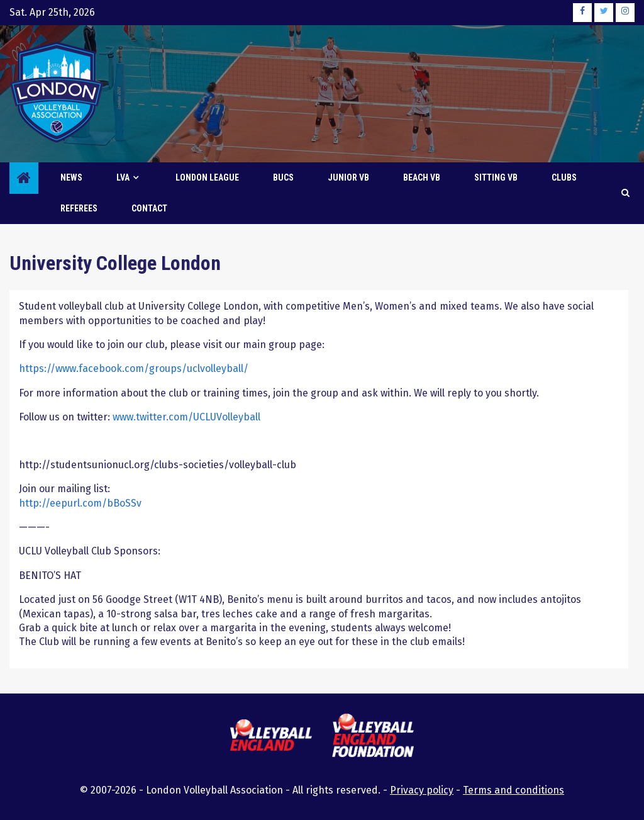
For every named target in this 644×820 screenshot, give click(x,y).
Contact (149, 208)
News (71, 177)
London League (207, 177)
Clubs (564, 177)
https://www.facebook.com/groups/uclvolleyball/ (134, 368)
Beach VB (422, 177)
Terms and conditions (514, 790)
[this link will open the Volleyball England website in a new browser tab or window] (271, 737)
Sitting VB (496, 177)
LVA (123, 177)
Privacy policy (422, 790)
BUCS (283, 177)
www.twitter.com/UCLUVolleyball (186, 417)
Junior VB (348, 177)
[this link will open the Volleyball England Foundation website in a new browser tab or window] (373, 737)
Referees (79, 208)
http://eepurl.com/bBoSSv (80, 503)
